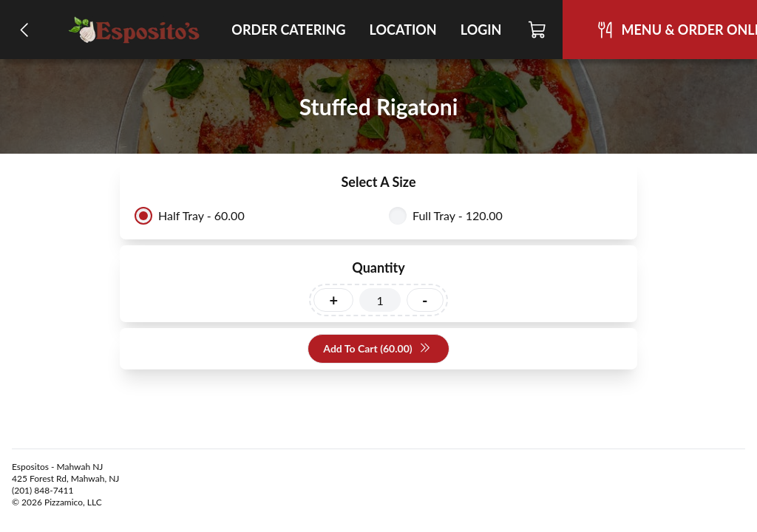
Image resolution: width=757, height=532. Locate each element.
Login (481, 30)
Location (403, 30)
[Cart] (538, 30)
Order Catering (288, 30)
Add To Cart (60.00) (377, 349)
